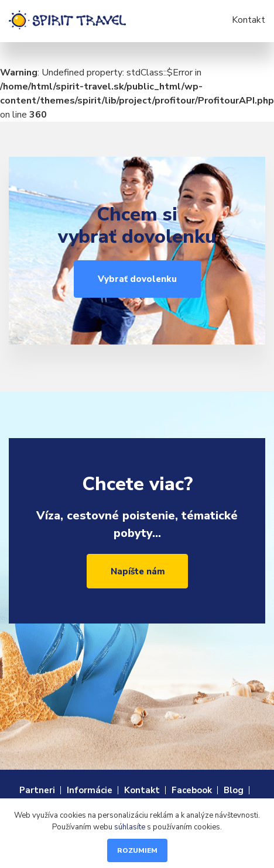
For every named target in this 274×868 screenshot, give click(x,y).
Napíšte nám (138, 571)
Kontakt (249, 20)
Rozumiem (137, 850)
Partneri (37, 790)
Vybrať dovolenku (137, 279)
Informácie (90, 790)
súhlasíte (130, 827)
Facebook (192, 790)
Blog (234, 790)
